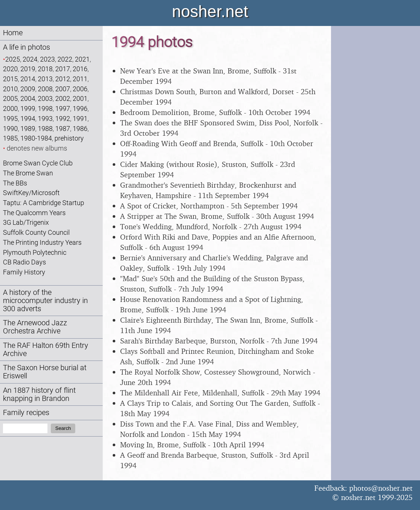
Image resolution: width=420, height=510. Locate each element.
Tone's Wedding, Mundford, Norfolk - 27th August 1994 (211, 226)
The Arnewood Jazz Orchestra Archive (35, 327)
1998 (45, 108)
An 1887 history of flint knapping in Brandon (39, 394)
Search (63, 428)
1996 (80, 108)
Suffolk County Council (36, 232)
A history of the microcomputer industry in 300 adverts (45, 301)
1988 (45, 129)
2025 (13, 59)
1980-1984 (36, 138)
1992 (63, 119)
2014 (28, 79)
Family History (24, 272)
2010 (10, 89)
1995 (10, 119)
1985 (10, 138)
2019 (28, 69)
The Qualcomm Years (34, 213)
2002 (63, 98)
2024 (30, 59)
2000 (10, 108)
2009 (28, 89)
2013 (45, 79)
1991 (80, 119)
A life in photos (27, 47)
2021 (82, 59)
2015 (10, 79)
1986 (80, 129)
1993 (45, 119)
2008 (45, 89)
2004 (28, 98)
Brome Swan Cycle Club (38, 163)
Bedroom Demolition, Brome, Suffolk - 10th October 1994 (215, 112)
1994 (28, 119)
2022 (65, 59)
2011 (80, 79)
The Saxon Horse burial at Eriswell (45, 372)
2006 (80, 89)
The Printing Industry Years (42, 242)
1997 (63, 108)
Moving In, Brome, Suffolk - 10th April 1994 (192, 445)
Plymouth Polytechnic (35, 252)
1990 (10, 129)
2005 (10, 98)
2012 (63, 79)
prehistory (69, 138)
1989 (28, 129)
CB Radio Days (24, 262)
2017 (63, 69)
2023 (47, 59)
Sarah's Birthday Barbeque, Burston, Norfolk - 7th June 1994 (219, 341)
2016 (80, 69)
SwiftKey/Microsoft (31, 193)
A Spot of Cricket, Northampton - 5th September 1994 (209, 206)
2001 (80, 98)
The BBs (15, 183)
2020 (10, 69)
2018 (45, 69)
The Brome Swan (28, 173)
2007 (63, 89)
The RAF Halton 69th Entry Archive (46, 350)
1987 (63, 129)
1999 (28, 108)
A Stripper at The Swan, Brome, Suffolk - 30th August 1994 (217, 216)
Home (13, 33)
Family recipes (26, 413)
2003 (45, 98)
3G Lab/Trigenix (26, 222)
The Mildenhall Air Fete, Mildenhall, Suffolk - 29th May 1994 (220, 393)
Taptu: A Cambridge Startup (44, 203)
